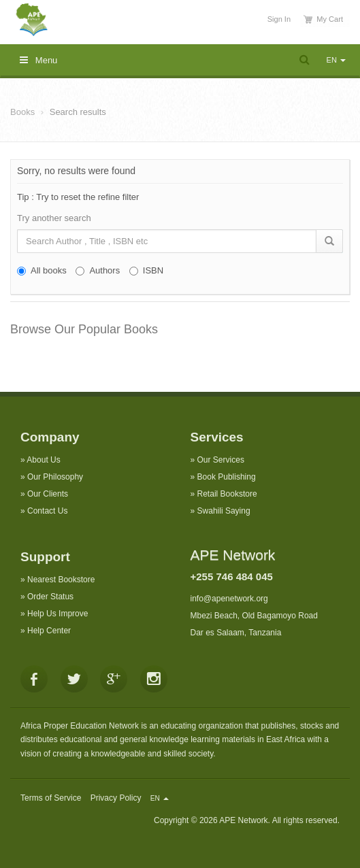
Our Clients (48, 494)
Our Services (221, 460)
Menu (38, 60)
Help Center (49, 631)
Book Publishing (227, 477)
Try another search (54, 218)
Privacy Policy (116, 798)
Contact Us (47, 511)
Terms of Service (51, 798)
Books (22, 112)
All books (42, 270)
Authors (98, 270)
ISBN (146, 270)
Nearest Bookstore (61, 580)
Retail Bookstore (227, 494)
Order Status (50, 597)
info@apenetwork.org (229, 599)
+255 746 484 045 (232, 577)
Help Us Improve (58, 614)
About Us (43, 460)
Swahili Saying (224, 511)
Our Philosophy (55, 477)
